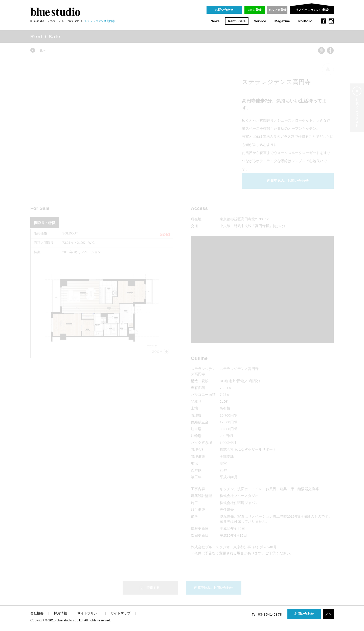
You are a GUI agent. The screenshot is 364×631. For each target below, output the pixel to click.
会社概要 (37, 613)
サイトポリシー (89, 613)
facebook (324, 21)
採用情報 (60, 613)
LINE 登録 (255, 10)
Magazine (282, 21)
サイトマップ (121, 613)
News (215, 21)
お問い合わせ (224, 10)
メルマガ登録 (277, 10)
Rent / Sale (237, 21)
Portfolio (305, 21)
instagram (331, 21)
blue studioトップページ (45, 21)
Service (260, 21)
